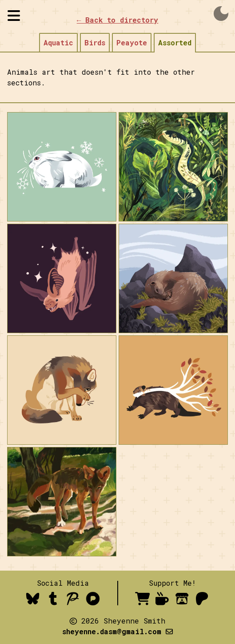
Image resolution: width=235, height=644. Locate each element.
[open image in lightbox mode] (62, 167)
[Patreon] (202, 598)
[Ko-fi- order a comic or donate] (162, 598)
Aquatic (58, 42)
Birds (95, 42)
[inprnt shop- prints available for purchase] (142, 598)
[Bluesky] (33, 598)
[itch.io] (182, 598)
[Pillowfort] (73, 598)
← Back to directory (118, 20)
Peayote (132, 42)
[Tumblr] (53, 598)
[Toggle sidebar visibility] (14, 16)
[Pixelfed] (93, 598)
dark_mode (221, 14)
